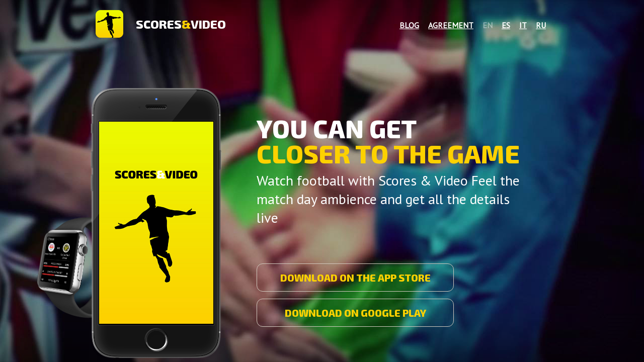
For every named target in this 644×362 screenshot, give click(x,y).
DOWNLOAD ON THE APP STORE (355, 278)
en (488, 25)
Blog (409, 25)
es (506, 25)
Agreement (451, 25)
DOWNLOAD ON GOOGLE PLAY (355, 313)
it (523, 25)
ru (541, 25)
